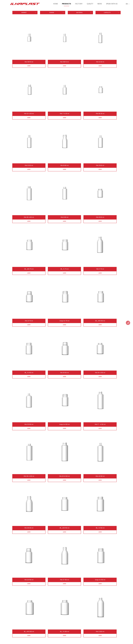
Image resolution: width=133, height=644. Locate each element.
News (100, 4)
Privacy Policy (16, 633)
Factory (79, 4)
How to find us (52, 605)
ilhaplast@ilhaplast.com (103, 605)
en (128, 4)
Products (66, 4)
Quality (90, 4)
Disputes (26, 633)
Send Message (52, 599)
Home (56, 4)
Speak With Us (112, 4)
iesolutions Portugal (33, 640)
